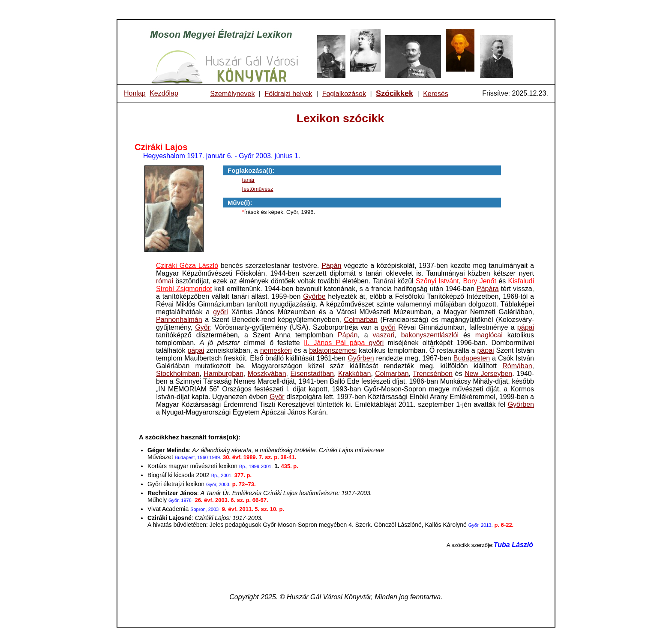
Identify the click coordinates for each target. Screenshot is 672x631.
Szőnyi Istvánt (437, 281)
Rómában (517, 366)
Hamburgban (223, 374)
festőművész (258, 189)
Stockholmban (178, 374)
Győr (202, 327)
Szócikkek (394, 93)
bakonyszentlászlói (430, 335)
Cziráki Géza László (187, 266)
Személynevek (232, 94)
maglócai (489, 335)
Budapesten (472, 358)
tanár (249, 180)
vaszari (384, 335)
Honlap (135, 93)
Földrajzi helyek (288, 94)
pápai (526, 327)
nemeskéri (276, 350)
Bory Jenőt (479, 281)
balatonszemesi (333, 350)
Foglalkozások (344, 94)
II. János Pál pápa (336, 343)
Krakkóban (355, 374)
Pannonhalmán (179, 320)
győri (220, 312)
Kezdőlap (164, 93)
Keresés (436, 94)
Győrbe (314, 296)
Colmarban (361, 320)
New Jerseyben (488, 374)
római (165, 281)
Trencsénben (433, 374)
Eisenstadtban (312, 374)
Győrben (361, 358)
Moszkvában (267, 374)
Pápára (488, 289)
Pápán (331, 266)
